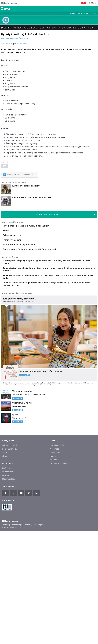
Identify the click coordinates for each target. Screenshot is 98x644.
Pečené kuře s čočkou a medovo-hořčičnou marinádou (40, 338)
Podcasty (6, 588)
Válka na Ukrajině (10, 558)
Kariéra (53, 569)
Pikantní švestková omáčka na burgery (32, 252)
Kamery (94, 13)
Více (92, 28)
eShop (5, 569)
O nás (61, 28)
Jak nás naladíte (76, 28)
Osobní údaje (16, 638)
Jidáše (16, 292)
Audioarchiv (83, 13)
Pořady (17, 28)
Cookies (5, 638)
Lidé (42, 28)
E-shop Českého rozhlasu (17, 406)
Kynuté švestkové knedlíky (26, 241)
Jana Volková (23, 99)
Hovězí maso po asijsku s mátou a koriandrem (36, 281)
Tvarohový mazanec (22, 315)
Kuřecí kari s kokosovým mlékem (29, 327)
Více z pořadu (10, 353)
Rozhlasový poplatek (59, 576)
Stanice (6, 565)
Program (71, 13)
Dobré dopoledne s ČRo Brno (14, 39)
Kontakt (54, 572)
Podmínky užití (30, 638)
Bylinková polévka (21, 304)
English (41, 638)
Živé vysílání (8, 581)
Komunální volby (10, 562)
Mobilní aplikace (9, 592)
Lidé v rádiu (55, 565)
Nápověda (55, 562)
